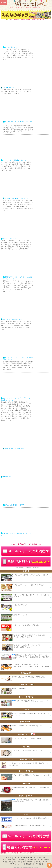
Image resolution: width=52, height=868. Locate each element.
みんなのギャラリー (33, 860)
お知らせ (16, 858)
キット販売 (17, 862)
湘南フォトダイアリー (43, 862)
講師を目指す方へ (28, 862)
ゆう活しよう (41, 858)
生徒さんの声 (7, 862)
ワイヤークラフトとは (28, 858)
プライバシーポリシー (17, 864)
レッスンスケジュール (10, 860)
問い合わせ (39, 864)
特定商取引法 (30, 864)
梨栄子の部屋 (45, 860)
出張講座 (22, 860)
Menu (3, 3)
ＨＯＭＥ (9, 858)
